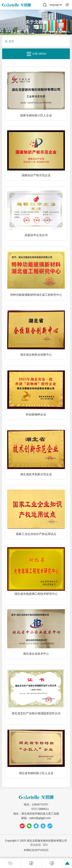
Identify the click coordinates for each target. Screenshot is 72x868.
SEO (45, 845)
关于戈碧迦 (36, 22)
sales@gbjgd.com (40, 818)
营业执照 (36, 845)
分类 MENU (36, 54)
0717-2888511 (40, 809)
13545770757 (40, 804)
